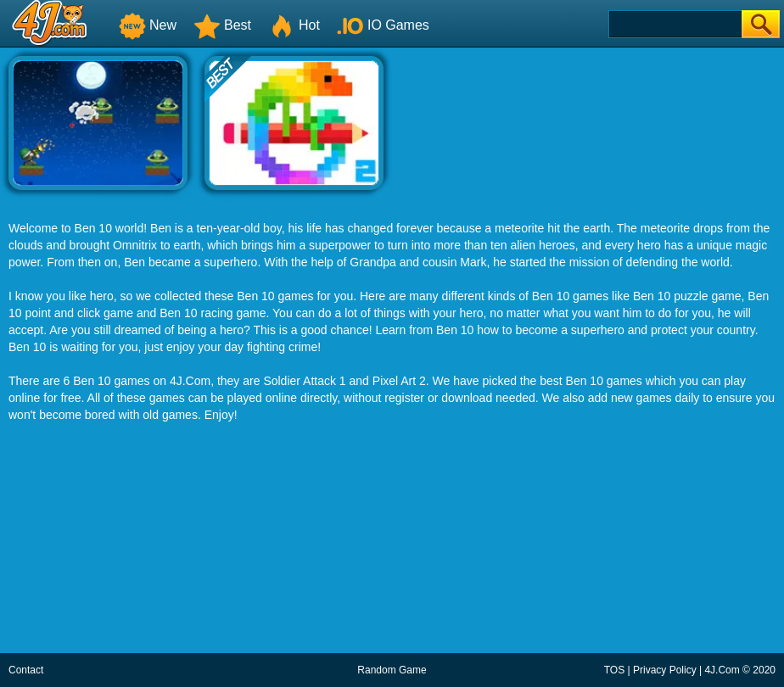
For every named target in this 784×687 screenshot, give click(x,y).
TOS (614, 670)
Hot (294, 25)
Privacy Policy (665, 670)
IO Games (383, 25)
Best (222, 25)
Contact (26, 670)
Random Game (392, 670)
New (148, 25)
